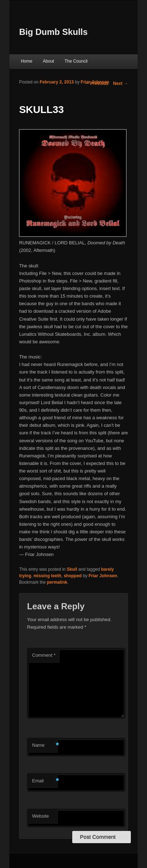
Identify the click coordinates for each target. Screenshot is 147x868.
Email (45, 781)
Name (45, 745)
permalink (57, 582)
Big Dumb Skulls (53, 32)
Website (40, 816)
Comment (44, 655)
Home (27, 61)
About (48, 61)
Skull (72, 569)
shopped (73, 576)
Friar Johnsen (95, 82)
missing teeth (47, 576)
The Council (76, 61)
